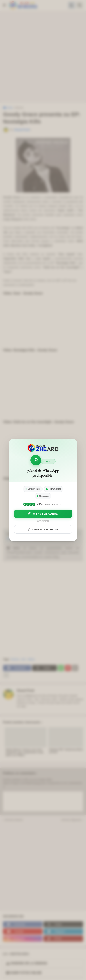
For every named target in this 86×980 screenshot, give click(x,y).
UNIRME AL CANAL (43, 514)
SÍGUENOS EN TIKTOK (43, 529)
